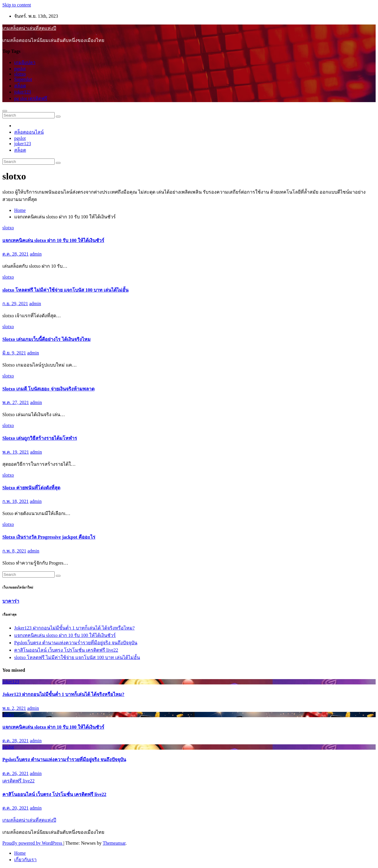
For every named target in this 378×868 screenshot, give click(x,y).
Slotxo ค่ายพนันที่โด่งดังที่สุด (31, 488)
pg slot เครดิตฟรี (31, 98)
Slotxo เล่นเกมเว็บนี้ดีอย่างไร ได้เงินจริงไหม (47, 339)
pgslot (20, 69)
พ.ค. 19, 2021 (16, 452)
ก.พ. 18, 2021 (16, 501)
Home (20, 210)
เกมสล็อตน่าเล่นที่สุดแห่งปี (29, 28)
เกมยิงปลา (25, 62)
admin (36, 254)
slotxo (20, 74)
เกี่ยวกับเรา (25, 860)
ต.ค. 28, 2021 (16, 254)
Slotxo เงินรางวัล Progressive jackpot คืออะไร (49, 537)
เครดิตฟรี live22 (18, 781)
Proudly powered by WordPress (33, 843)
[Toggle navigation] (5, 111)
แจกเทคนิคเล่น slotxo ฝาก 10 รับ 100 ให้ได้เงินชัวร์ (53, 240)
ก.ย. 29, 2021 (15, 304)
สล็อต (20, 86)
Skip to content (17, 5)
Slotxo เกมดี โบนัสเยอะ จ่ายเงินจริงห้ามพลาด (48, 389)
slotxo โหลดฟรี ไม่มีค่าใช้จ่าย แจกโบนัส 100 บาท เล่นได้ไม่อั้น (65, 290)
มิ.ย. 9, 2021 (14, 353)
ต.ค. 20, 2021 (16, 808)
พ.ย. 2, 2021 (14, 708)
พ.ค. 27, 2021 (16, 402)
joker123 (23, 92)
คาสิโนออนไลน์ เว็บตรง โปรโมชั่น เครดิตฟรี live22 (66, 650)
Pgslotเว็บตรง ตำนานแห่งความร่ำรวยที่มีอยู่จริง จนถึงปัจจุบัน (76, 643)
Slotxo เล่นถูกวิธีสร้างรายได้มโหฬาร (40, 438)
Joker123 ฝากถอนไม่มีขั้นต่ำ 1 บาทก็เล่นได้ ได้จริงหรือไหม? (74, 628)
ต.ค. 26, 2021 (16, 773)
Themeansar (114, 843)
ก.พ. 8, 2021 (14, 551)
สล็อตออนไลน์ (29, 132)
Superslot (23, 79)
